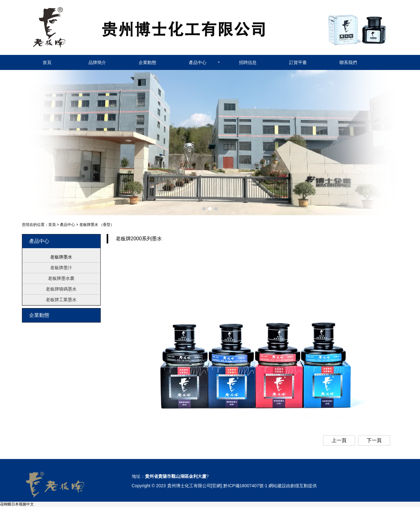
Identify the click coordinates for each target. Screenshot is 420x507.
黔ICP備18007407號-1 (245, 486)
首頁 (47, 62)
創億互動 (299, 486)
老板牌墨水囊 (61, 278)
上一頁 (339, 440)
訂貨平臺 (298, 62)
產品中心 (198, 62)
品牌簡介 (97, 62)
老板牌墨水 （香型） (97, 225)
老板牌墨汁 (61, 268)
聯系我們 (348, 62)
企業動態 (147, 62)
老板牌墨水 (61, 257)
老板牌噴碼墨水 (61, 289)
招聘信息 (248, 62)
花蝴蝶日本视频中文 (17, 504)
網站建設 (277, 486)
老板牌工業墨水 (61, 300)
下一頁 (374, 440)
